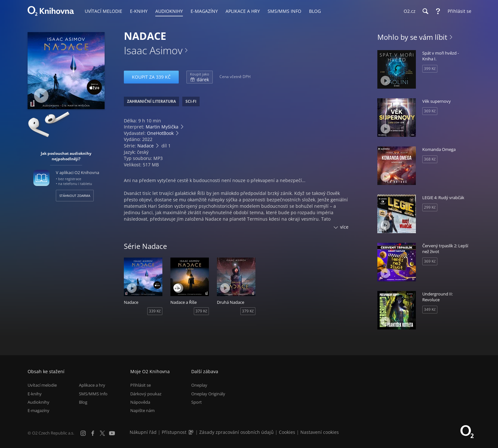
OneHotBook (160, 133)
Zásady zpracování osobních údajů (236, 432)
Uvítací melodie (42, 385)
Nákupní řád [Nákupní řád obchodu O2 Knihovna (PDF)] (143, 432)
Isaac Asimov (153, 50)
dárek (200, 77)
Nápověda (140, 402)
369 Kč (430, 111)
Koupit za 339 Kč (151, 77)
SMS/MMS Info (93, 394)
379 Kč (201, 311)
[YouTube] (112, 433)
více (344, 227)
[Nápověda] (438, 11)
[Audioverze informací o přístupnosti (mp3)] (192, 432)
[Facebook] (93, 433)
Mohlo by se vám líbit (412, 37)
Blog (83, 402)
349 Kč (430, 309)
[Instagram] (83, 433)
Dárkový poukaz (146, 394)
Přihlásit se (141, 385)
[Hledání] (425, 11)
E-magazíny (39, 410)
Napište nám (142, 410)
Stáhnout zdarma (75, 196)
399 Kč (430, 69)
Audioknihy (39, 402)
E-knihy (35, 394)
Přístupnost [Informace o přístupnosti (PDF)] (174, 432)
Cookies (287, 432)
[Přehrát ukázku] (41, 96)
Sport (197, 402)
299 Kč (430, 207)
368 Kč (430, 159)
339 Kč (155, 311)
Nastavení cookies (320, 432)
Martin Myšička (162, 127)
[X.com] (102, 433)
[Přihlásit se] (458, 11)
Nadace (146, 146)
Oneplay (199, 385)
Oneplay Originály (208, 394)
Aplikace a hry (92, 385)
